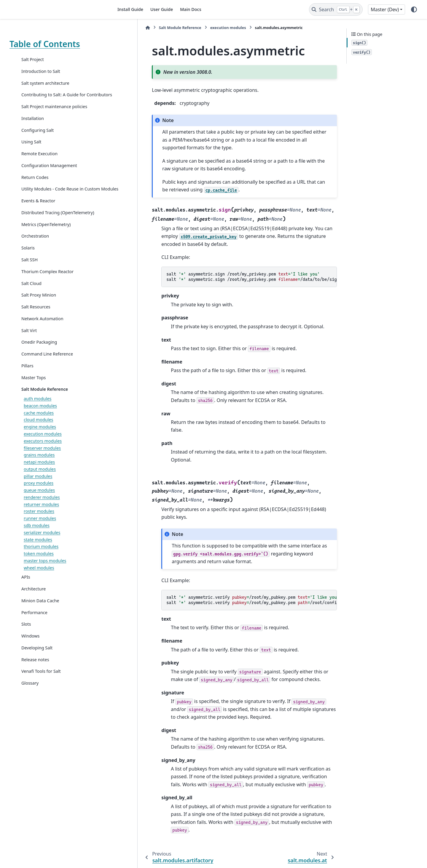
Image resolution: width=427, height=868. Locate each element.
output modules (40, 483)
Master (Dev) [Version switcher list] (385, 9)
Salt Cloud (31, 297)
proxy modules (39, 497)
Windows (30, 650)
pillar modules (38, 490)
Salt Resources (36, 321)
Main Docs (191, 9)
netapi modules (39, 476)
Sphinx (49, 859)
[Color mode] (414, 9)
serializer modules (42, 546)
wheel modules (39, 582)
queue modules (39, 504)
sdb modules (37, 540)
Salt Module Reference (45, 403)
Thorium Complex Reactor (47, 285)
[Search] (336, 9)
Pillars (27, 380)
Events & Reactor (38, 215)
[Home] (119, 28)
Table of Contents (45, 44)
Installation (33, 125)
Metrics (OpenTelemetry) (46, 238)
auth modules (38, 413)
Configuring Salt (38, 137)
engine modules (40, 441)
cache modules (39, 427)
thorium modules (41, 561)
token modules (39, 568)
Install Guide (130, 9)
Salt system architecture (45, 83)
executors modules (43, 455)
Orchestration (35, 250)
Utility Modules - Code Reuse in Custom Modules (52, 200)
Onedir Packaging (39, 356)
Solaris (28, 262)
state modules (38, 554)
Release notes (35, 674)
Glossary (30, 697)
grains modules (39, 469)
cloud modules (38, 434)
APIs (26, 591)
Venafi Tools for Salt (41, 685)
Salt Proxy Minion (39, 309)
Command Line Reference (47, 368)
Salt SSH (30, 274)
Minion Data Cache (40, 615)
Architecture (34, 603)
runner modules (40, 533)
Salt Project (33, 59)
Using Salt (31, 149)
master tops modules (45, 575)
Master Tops (34, 391)
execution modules (43, 448)
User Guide (162, 9)
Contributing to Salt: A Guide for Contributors (53, 98)
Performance (34, 626)
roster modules (39, 525)
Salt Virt (29, 344)
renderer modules (42, 511)
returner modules (41, 518)
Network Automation (42, 333)
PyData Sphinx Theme (377, 854)
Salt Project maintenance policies (54, 114)
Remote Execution (39, 161)
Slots (26, 638)
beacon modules (40, 420)
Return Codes (35, 184)
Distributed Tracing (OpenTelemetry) (58, 226)
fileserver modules (42, 462)
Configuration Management (49, 173)
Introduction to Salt (41, 71)
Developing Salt (37, 662)
